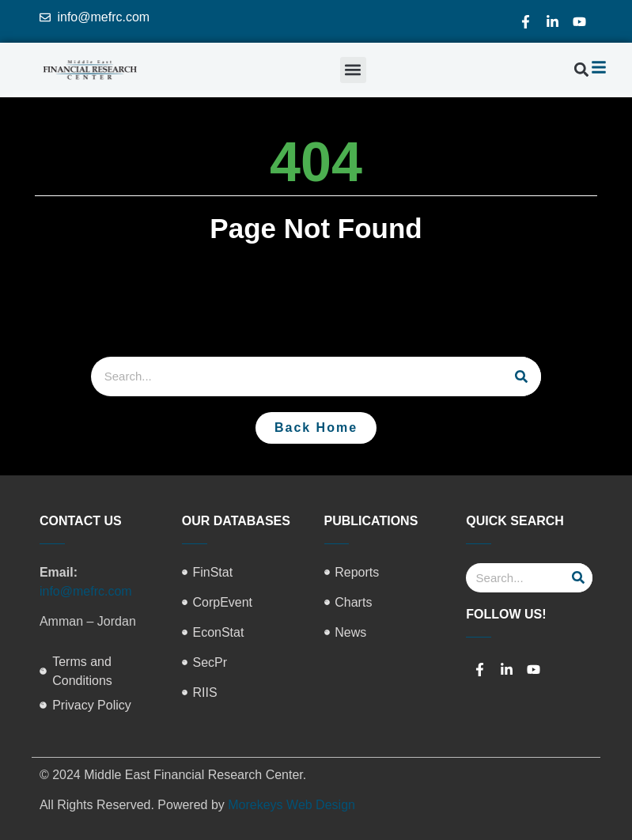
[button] (353, 70)
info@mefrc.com (86, 591)
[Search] (521, 376)
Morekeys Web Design (291, 805)
